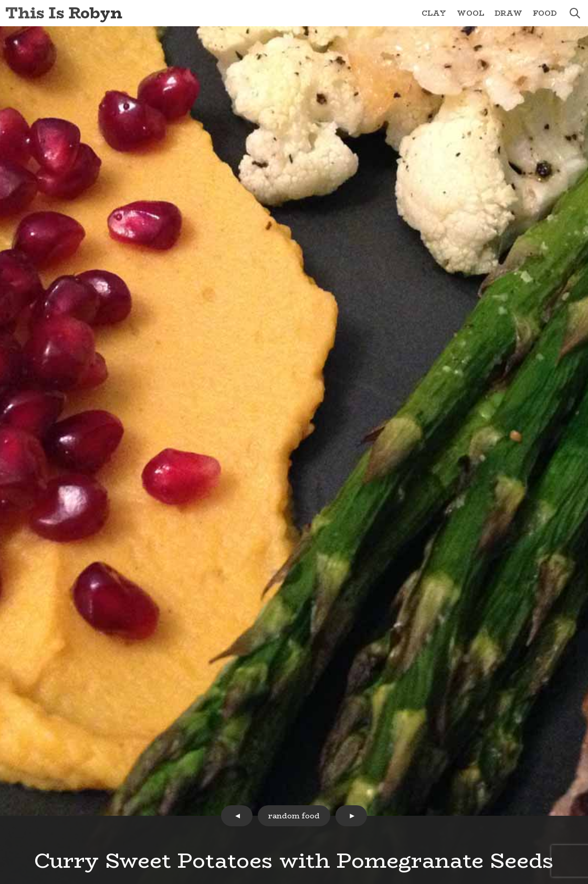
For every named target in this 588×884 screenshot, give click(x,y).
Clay (434, 13)
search (575, 13)
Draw (508, 13)
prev (237, 816)
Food (545, 13)
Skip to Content (0, 0)
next (351, 816)
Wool (470, 13)
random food (294, 816)
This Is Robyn (64, 13)
